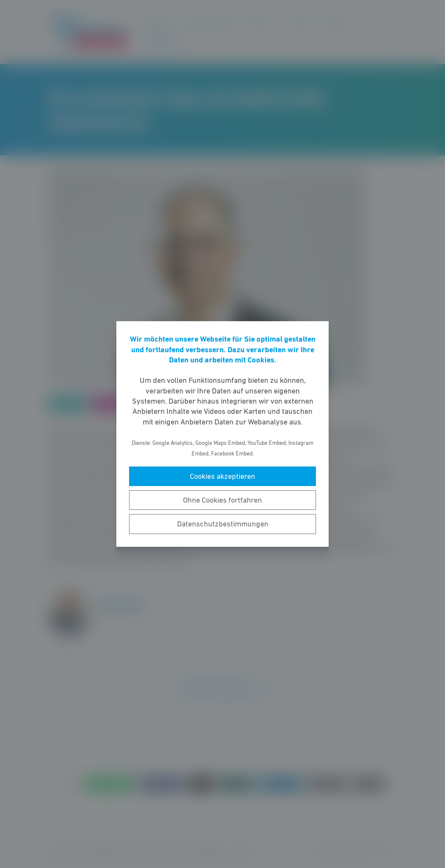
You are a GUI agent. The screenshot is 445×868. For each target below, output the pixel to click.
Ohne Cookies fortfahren (222, 500)
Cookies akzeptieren (222, 476)
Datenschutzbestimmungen (223, 524)
